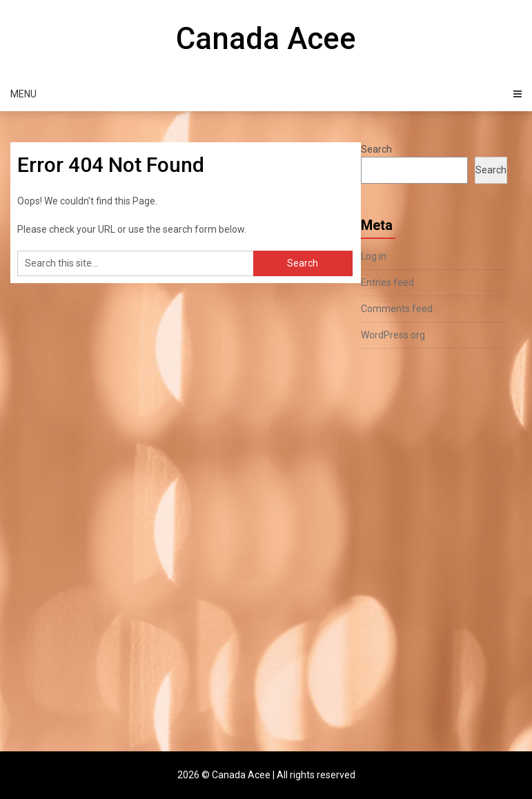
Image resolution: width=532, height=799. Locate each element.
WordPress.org (393, 335)
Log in (374, 256)
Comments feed (397, 309)
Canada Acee (266, 39)
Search (376, 149)
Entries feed (387, 282)
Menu (23, 94)
